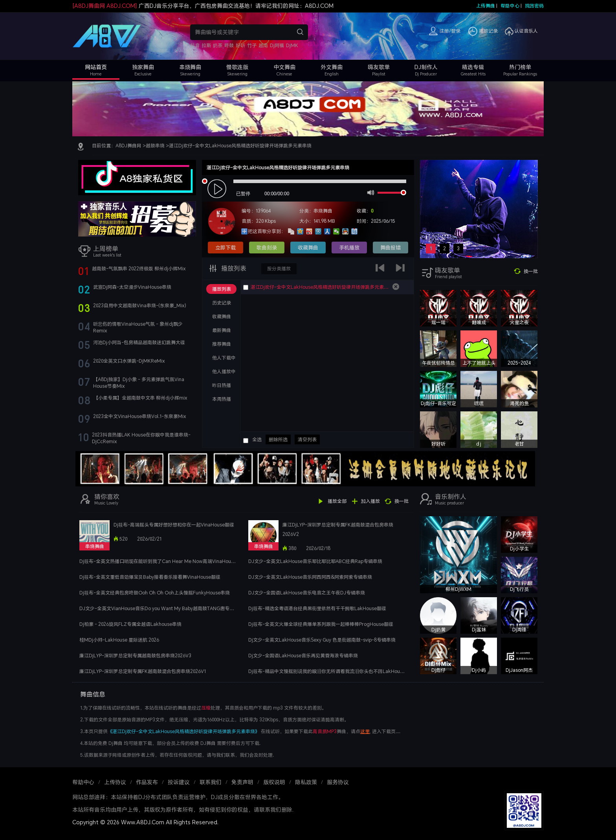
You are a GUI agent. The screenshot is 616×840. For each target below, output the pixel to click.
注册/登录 (450, 31)
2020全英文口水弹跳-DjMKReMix (129, 361)
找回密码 (534, 6)
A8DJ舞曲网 (128, 146)
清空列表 (307, 439)
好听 (240, 45)
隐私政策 (306, 782)
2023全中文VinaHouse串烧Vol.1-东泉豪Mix (140, 416)
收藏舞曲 (308, 248)
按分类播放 (279, 269)
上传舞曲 (486, 6)
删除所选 (278, 439)
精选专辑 (473, 67)
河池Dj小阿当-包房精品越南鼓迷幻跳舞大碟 (139, 342)
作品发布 (147, 782)
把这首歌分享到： (267, 231)
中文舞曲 (284, 67)
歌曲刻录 (267, 248)
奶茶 (218, 45)
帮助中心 (510, 6)
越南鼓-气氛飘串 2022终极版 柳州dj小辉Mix (139, 269)
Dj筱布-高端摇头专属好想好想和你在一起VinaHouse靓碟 (174, 525)
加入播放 (370, 501)
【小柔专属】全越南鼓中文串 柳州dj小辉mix (140, 398)
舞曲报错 (390, 248)
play (218, 189)
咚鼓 (229, 45)
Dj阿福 (277, 45)
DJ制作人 (426, 67)
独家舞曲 (143, 67)
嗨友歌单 (379, 67)
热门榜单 (520, 67)
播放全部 (337, 501)
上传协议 (115, 782)
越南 (263, 45)
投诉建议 (179, 782)
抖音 (195, 45)
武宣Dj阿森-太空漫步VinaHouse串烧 (132, 287)
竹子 (252, 45)
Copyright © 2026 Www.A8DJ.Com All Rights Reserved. (145, 822)
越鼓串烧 (155, 146)
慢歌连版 (237, 67)
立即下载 (225, 248)
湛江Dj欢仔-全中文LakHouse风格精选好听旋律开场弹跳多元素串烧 (240, 146)
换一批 (531, 271)
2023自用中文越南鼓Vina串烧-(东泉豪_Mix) (140, 305)
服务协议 (338, 782)
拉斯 (206, 45)
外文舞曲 (332, 67)
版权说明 (274, 782)
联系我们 (211, 782)
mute (370, 192)
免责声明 (242, 782)
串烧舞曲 (190, 67)
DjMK (292, 45)
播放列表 (233, 268)
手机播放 (349, 248)
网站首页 (96, 67)
